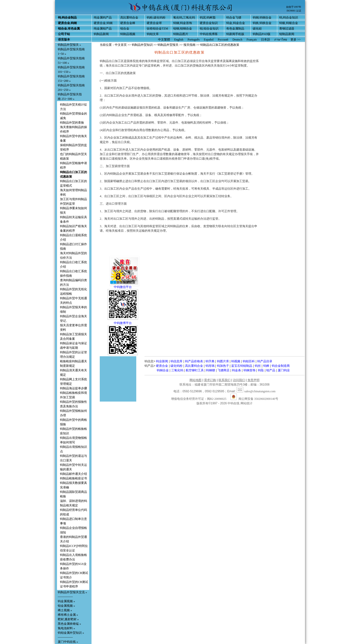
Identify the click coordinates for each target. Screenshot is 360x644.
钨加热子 (223, 366)
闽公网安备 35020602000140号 (254, 399)
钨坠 (261, 370)
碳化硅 (257, 29)
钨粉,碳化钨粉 (156, 18)
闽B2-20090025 (217, 399)
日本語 (265, 40)
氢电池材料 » (66, 628)
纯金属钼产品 (103, 29)
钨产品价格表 (194, 361)
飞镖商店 (223, 370)
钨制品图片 (181, 34)
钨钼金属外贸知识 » (71, 633)
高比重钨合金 (129, 18)
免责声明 (253, 380)
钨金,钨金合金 (236, 23)
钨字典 (210, 361)
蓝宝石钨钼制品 (242, 366)
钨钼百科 (249, 361)
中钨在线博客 (209, 34)
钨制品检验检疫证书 (73, 478)
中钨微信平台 (123, 287)
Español (209, 40)
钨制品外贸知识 (142, 45)
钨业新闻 (162, 361)
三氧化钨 (177, 370)
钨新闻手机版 (235, 34)
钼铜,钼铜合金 (183, 29)
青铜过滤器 (287, 29)
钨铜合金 (163, 370)
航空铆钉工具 (195, 370)
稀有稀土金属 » (68, 615)
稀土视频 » (65, 610)
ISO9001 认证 (294, 11)
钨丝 (258, 366)
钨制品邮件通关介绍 (73, 474)
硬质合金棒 (128, 23)
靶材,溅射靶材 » (68, 619)
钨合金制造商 (281, 366)
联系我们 (224, 380)
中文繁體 (164, 40)
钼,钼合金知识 (209, 29)
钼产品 (271, 370)
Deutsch (237, 40)
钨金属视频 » (66, 601)
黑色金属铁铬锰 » (69, 624)
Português (193, 40)
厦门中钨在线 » (68, 642)
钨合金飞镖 (234, 18)
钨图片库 (223, 361)
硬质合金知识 (209, 23)
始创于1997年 (294, 7)
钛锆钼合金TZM (157, 29)
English (179, 40)
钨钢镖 (210, 370)
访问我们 (239, 380)
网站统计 (246, 403)
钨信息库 (176, 361)
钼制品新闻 (287, 34)
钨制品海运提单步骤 (73, 388)
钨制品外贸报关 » (69, 45)
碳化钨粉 (176, 366)
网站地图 (195, 380)
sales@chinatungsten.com (256, 391)
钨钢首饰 (249, 370)
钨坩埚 (210, 366)
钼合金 (125, 29)
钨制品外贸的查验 (72, 123)
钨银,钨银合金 (289, 23)
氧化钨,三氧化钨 (184, 18)
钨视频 (236, 361)
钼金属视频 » (66, 606)
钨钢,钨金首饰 (183, 23)
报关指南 (189, 45)
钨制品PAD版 (262, 34)
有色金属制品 (235, 29)
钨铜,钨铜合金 (262, 18)
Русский (223, 40)
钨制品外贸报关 (168, 45)
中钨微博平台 (123, 323)
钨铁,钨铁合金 (262, 23)
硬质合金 (162, 366)
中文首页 (121, 45)
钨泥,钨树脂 (208, 18)
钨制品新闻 (101, 34)
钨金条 (236, 370)
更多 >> (296, 40)
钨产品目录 (265, 361)
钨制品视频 (128, 34)
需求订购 (210, 380)
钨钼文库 (153, 34)
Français (252, 40)
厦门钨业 (284, 370)
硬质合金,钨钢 (103, 23)
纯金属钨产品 (103, 18)
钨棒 (266, 366)
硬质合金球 (154, 23)
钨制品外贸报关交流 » (72, 592)
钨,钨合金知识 (289, 18)
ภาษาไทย (281, 40)
